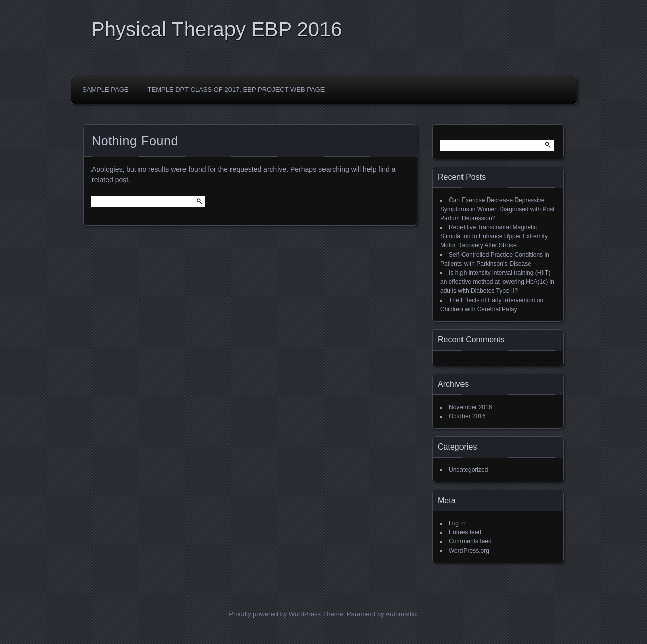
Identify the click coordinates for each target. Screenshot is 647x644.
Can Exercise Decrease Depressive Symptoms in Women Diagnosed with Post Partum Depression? (498, 209)
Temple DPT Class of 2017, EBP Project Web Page (236, 90)
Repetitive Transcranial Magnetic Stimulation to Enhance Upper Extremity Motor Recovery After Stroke (494, 236)
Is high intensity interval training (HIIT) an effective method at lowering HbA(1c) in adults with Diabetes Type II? (497, 282)
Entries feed (465, 532)
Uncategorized (468, 470)
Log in (457, 523)
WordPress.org (469, 551)
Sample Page (106, 90)
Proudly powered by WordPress (275, 614)
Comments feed (470, 541)
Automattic (401, 614)
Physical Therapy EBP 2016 (217, 29)
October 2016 (467, 416)
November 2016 (470, 407)
